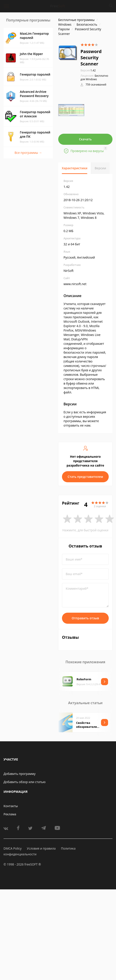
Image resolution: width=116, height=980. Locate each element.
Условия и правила (41, 848)
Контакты (11, 806)
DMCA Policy (13, 848)
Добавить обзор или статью (25, 782)
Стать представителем (85, 477)
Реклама (10, 814)
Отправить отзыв (85, 618)
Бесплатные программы (76, 20)
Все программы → (28, 153)
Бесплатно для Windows (94, 77)
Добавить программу (20, 774)
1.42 (88, 70)
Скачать (85, 139)
